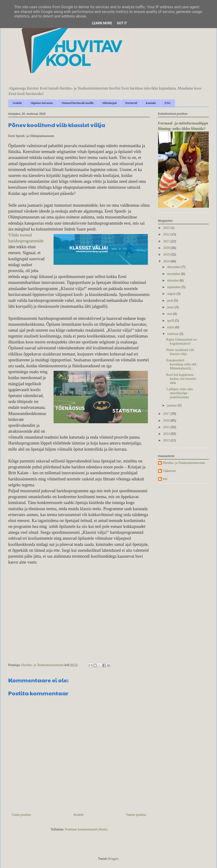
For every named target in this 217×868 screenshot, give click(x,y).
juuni (171, 307)
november (174, 274)
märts (171, 327)
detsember (174, 267)
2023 (167, 228)
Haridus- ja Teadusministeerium (184, 463)
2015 (167, 427)
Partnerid (131, 103)
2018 (167, 261)
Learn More (102, 23)
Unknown (169, 471)
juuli (170, 301)
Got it (122, 23)
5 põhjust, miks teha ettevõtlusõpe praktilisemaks (180, 393)
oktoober (173, 280)
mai (170, 314)
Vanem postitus (136, 815)
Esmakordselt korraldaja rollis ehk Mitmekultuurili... (181, 364)
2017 (167, 414)
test (165, 479)
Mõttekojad (109, 103)
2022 (167, 234)
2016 (167, 421)
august (172, 294)
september (174, 287)
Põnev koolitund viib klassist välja (180, 352)
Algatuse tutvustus (42, 103)
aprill (171, 321)
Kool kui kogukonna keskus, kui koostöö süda (181, 379)
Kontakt (151, 103)
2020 (167, 248)
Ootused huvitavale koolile (78, 103)
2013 (167, 440)
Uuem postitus (21, 815)
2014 (167, 434)
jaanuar (172, 405)
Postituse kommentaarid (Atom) (86, 829)
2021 (167, 241)
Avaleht (17, 103)
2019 (167, 254)
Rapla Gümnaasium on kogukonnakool (181, 342)
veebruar (173, 334)
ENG (168, 103)
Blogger (113, 859)
